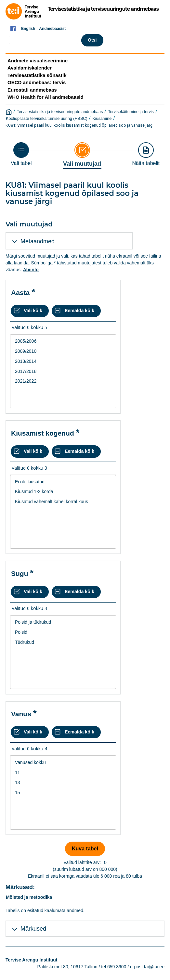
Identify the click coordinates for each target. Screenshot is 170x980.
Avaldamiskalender (30, 68)
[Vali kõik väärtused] (30, 311)
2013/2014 (63, 361)
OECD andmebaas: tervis (37, 82)
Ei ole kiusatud (63, 482)
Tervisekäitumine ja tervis (131, 112)
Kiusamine (102, 119)
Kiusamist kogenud (43, 433)
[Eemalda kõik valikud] (76, 311)
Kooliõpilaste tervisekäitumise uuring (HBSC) (47, 119)
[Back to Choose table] (21, 154)
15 (63, 793)
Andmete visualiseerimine (38, 61)
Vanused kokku (63, 763)
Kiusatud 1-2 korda (63, 492)
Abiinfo (31, 270)
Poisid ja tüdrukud (63, 622)
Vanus (21, 714)
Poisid (63, 632)
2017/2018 (63, 371)
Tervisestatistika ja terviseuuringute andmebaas (60, 112)
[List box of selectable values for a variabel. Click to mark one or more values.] (63, 371)
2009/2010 (63, 351)
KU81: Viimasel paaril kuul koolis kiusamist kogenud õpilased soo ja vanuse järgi (79, 125)
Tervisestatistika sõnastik (37, 75)
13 (63, 783)
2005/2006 (63, 341)
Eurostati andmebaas (32, 90)
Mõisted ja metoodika (29, 897)
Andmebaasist (52, 29)
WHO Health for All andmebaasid (46, 97)
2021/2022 (63, 381)
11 (63, 773)
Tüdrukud (63, 642)
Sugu (20, 573)
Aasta (20, 293)
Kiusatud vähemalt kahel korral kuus (63, 502)
